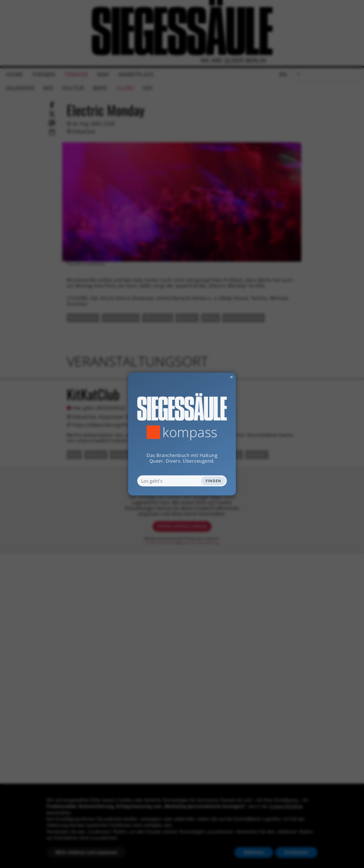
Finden (213, 481)
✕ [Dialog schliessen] (218, 377)
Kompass (190, 432)
